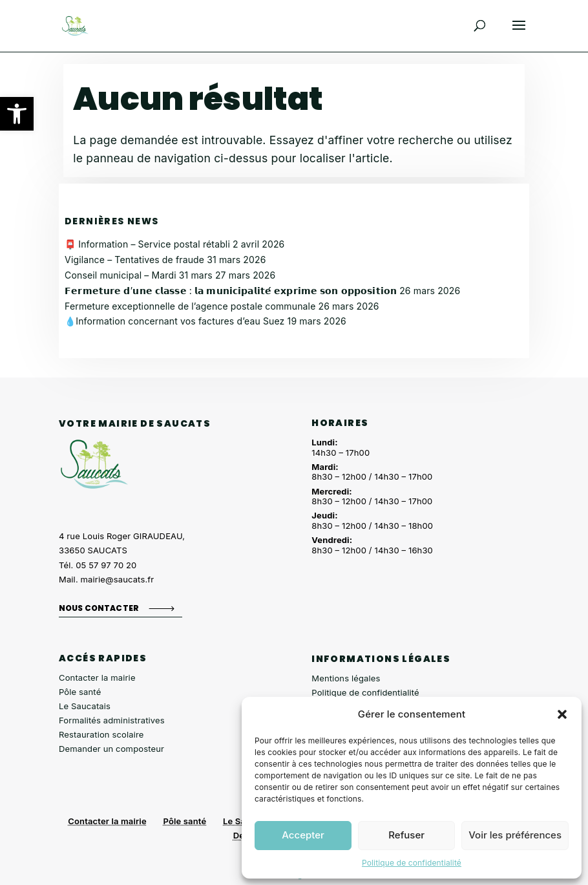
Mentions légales (346, 678)
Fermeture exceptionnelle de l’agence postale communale (190, 306)
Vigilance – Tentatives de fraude (134, 260)
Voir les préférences (515, 835)
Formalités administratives (112, 720)
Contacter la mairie (97, 677)
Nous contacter (99, 608)
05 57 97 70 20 (106, 565)
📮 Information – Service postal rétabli (147, 244)
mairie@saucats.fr (118, 579)
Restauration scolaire (101, 734)
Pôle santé (80, 692)
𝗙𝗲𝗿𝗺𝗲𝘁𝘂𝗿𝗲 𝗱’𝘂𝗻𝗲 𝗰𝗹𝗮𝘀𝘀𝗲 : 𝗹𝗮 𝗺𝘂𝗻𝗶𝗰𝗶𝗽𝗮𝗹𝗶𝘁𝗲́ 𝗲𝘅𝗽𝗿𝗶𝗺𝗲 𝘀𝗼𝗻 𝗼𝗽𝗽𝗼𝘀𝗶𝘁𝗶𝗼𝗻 (231, 291)
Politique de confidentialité (412, 863)
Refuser (406, 835)
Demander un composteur (111, 749)
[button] (17, 114)
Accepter (303, 835)
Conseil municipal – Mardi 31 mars (139, 275)
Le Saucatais (85, 706)
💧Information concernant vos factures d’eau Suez (174, 321)
